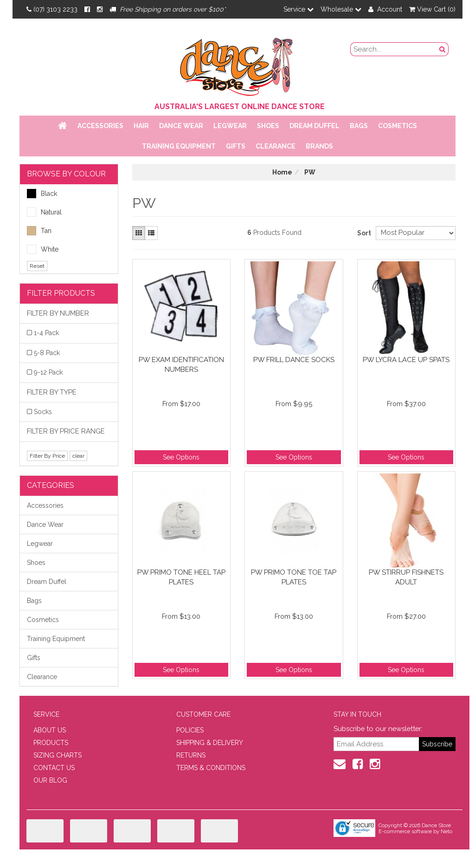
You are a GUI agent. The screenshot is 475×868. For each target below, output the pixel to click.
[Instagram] (100, 9)
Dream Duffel (315, 126)
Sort (363, 233)
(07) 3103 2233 (52, 9)
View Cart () (432, 9)
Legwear (230, 126)
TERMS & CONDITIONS (211, 768)
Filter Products (61, 293)
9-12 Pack (48, 372)
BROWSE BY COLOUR (66, 174)
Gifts (236, 146)
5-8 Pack (47, 353)
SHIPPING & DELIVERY (210, 743)
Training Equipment (179, 146)
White (43, 249)
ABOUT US (50, 730)
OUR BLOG (50, 780)
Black (42, 194)
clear (78, 456)
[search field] (394, 49)
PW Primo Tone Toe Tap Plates (294, 577)
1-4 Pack (46, 333)
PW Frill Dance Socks (294, 360)
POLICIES (190, 730)
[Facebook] (87, 9)
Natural (44, 212)
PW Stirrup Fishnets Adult (406, 577)
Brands (319, 146)
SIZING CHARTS (58, 755)
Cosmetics (398, 126)
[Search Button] (443, 49)
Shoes (268, 126)
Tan (39, 231)
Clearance (276, 146)
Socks (43, 412)
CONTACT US (54, 768)
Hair (141, 126)
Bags (359, 126)
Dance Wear (181, 126)
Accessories (100, 126)
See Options (181, 457)
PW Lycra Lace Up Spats (406, 360)
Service (298, 9)
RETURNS (191, 755)
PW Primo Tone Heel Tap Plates (181, 577)
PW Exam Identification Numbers (181, 365)
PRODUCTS (51, 743)
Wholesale (341, 9)
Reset (37, 266)
